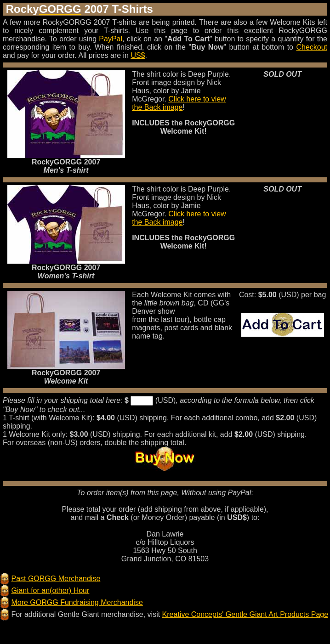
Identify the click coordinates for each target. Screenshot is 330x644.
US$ (138, 55)
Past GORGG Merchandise (56, 579)
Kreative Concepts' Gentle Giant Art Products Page (245, 614)
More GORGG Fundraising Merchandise (77, 602)
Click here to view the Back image (179, 103)
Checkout (312, 47)
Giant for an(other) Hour (50, 590)
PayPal (111, 39)
